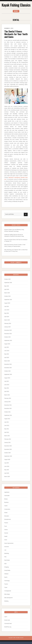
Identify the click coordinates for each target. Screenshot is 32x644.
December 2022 (8, 364)
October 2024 (7, 296)
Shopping (7, 567)
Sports (6, 577)
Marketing (7, 553)
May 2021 (7, 429)
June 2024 (7, 310)
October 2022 (7, 371)
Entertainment (8, 519)
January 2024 (7, 327)
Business (6, 502)
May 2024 (7, 313)
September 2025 (8, 283)
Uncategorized (8, 591)
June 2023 (7, 351)
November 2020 (8, 449)
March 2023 (7, 361)
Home (6, 540)
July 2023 (7, 347)
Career (6, 506)
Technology (7, 581)
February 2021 (8, 439)
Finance (6, 523)
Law (5, 550)
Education (7, 516)
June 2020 (7, 466)
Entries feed (7, 620)
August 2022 (7, 378)
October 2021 (7, 412)
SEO (5, 564)
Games (6, 530)
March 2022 (7, 395)
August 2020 (7, 460)
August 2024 (7, 303)
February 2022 (8, 398)
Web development (8, 598)
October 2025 (7, 279)
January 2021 (7, 443)
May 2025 (7, 286)
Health (6, 536)
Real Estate (7, 560)
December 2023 (8, 330)
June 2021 (7, 425)
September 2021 (8, 415)
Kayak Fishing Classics (16, 5)
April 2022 (7, 391)
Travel (6, 587)
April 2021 (7, 432)
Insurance (7, 547)
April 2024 (7, 317)
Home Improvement (9, 543)
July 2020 (7, 463)
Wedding (6, 601)
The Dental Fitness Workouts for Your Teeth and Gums (16, 34)
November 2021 (8, 408)
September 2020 (8, 456)
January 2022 (7, 402)
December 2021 (8, 405)
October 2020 (7, 453)
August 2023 (7, 344)
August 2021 (7, 419)
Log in (6, 617)
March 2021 (7, 436)
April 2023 (7, 358)
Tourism (6, 584)
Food (6, 526)
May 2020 (7, 470)
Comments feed (8, 624)
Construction (7, 509)
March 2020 (7, 477)
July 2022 (7, 381)
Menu (16, 11)
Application (7, 492)
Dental (6, 513)
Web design (7, 594)
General (6, 533)
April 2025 (7, 289)
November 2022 (8, 368)
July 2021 (7, 422)
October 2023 (7, 337)
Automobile (7, 496)
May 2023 (7, 354)
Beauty (6, 499)
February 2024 (8, 323)
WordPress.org (8, 627)
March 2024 (7, 320)
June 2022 (7, 385)
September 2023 (8, 340)
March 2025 (7, 293)
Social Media (7, 570)
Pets (5, 557)
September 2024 (8, 300)
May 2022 (7, 388)
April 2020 (7, 473)
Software (6, 574)
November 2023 (8, 334)
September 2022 (8, 374)
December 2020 (8, 446)
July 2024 (7, 306)
